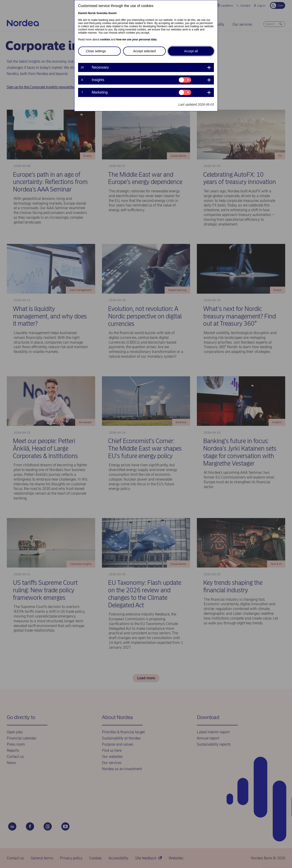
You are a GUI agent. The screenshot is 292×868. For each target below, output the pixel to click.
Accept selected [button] (145, 51)
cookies (105, 40)
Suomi (113, 13)
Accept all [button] (191, 51)
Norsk (92, 13)
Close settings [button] (96, 51)
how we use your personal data (136, 40)
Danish (83, 13)
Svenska (102, 13)
